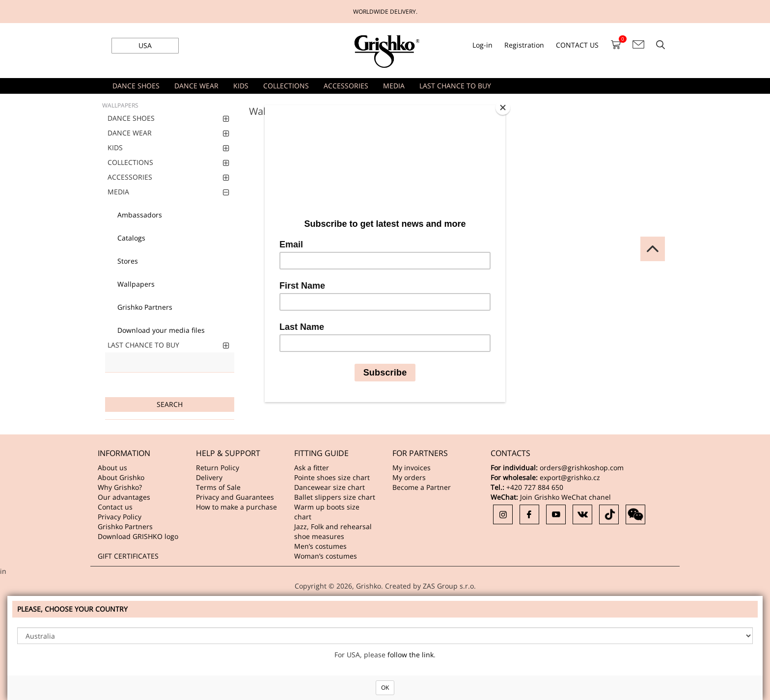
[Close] (503, 108)
